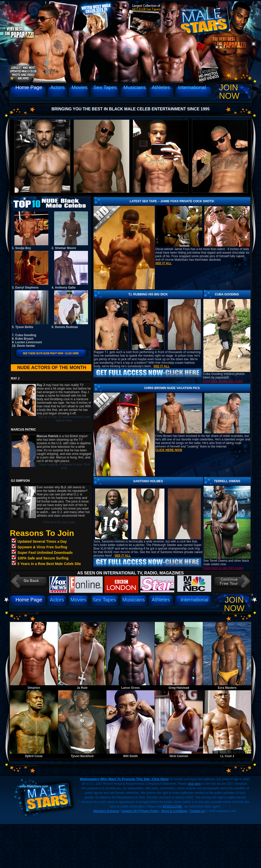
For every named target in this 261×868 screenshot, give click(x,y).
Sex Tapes (105, 87)
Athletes (161, 87)
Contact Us (197, 811)
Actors (58, 87)
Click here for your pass (59, 522)
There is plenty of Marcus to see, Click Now (64, 466)
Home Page (29, 87)
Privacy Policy (149, 811)
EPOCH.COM (172, 806)
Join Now (229, 92)
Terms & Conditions (174, 811)
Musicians (135, 87)
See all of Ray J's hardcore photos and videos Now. (64, 419)
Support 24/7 (130, 811)
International (192, 87)
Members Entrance (106, 811)
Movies (80, 87)
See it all (163, 263)
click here (194, 784)
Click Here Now (169, 450)
